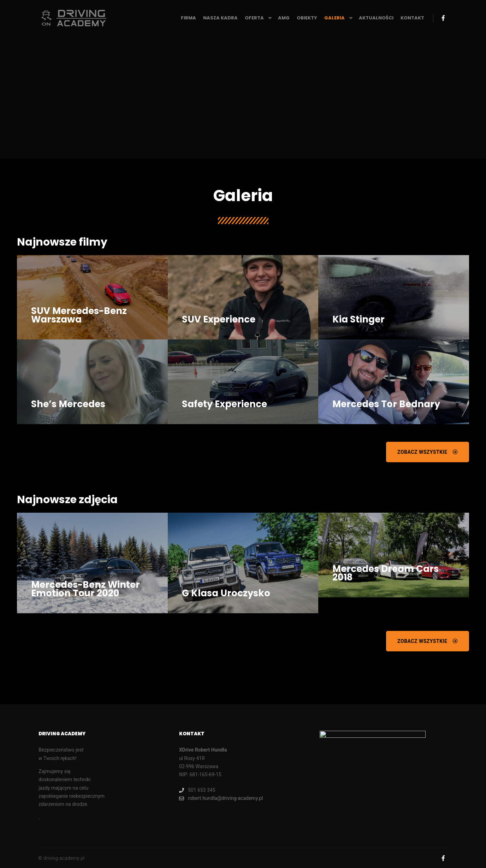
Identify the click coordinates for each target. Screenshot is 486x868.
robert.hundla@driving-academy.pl (221, 798)
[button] (428, 452)
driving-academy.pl (64, 858)
